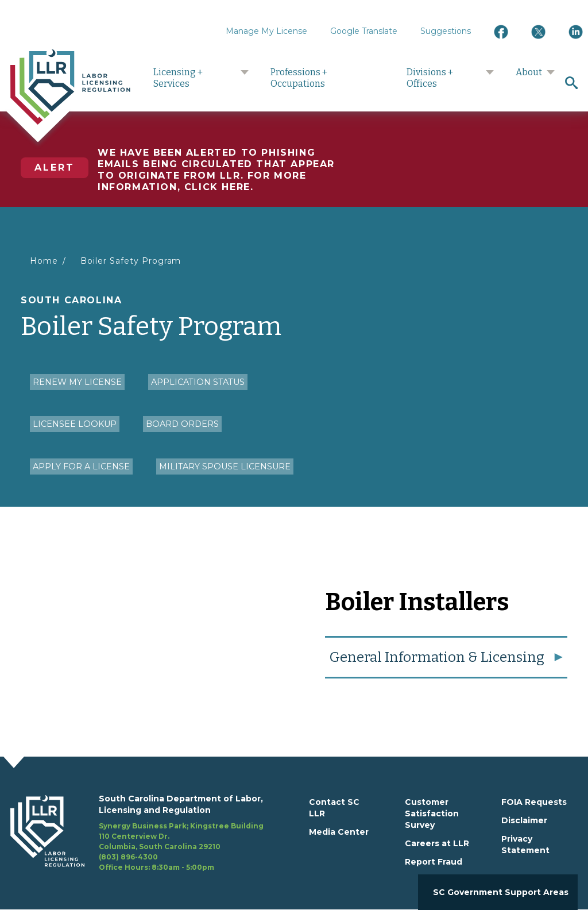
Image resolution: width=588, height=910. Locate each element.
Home (44, 261)
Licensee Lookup (75, 424)
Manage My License (266, 31)
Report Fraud (434, 862)
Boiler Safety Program (131, 261)
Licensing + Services (178, 78)
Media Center (339, 832)
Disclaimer (524, 820)
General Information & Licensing (437, 657)
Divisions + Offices (430, 78)
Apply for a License (81, 466)
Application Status (198, 382)
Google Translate (364, 31)
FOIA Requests (534, 802)
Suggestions (446, 31)
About (529, 72)
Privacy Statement (525, 845)
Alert (55, 167)
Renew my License (77, 382)
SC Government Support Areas (501, 892)
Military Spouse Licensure (225, 466)
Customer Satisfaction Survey (432, 813)
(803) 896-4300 (128, 857)
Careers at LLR (437, 843)
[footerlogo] (55, 833)
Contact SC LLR (334, 808)
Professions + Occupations (299, 78)
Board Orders (182, 424)
